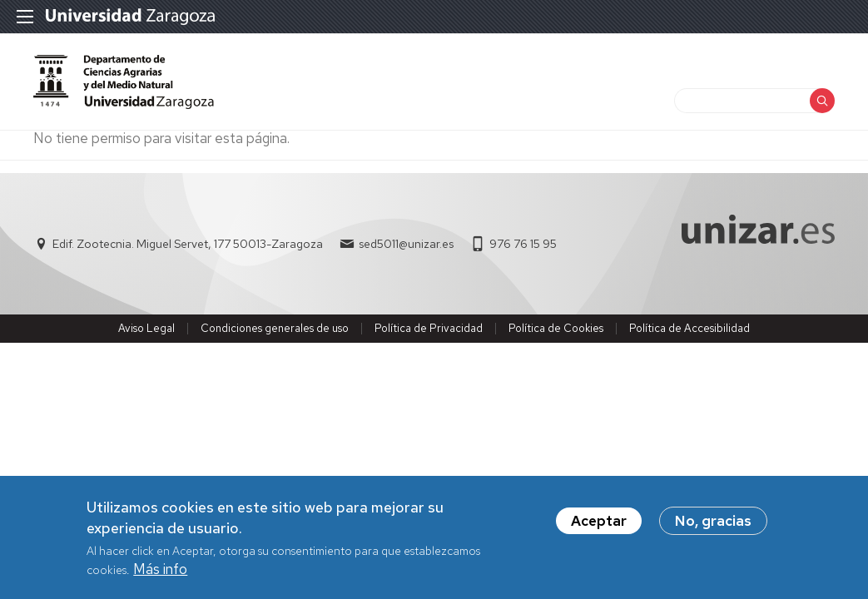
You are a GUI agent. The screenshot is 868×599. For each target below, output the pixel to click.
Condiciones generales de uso (275, 328)
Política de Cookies (556, 328)
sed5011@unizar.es (406, 244)
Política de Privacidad (429, 328)
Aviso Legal (146, 328)
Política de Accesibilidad (689, 328)
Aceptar (599, 522)
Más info (160, 570)
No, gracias (713, 522)
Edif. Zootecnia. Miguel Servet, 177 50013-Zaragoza (188, 244)
